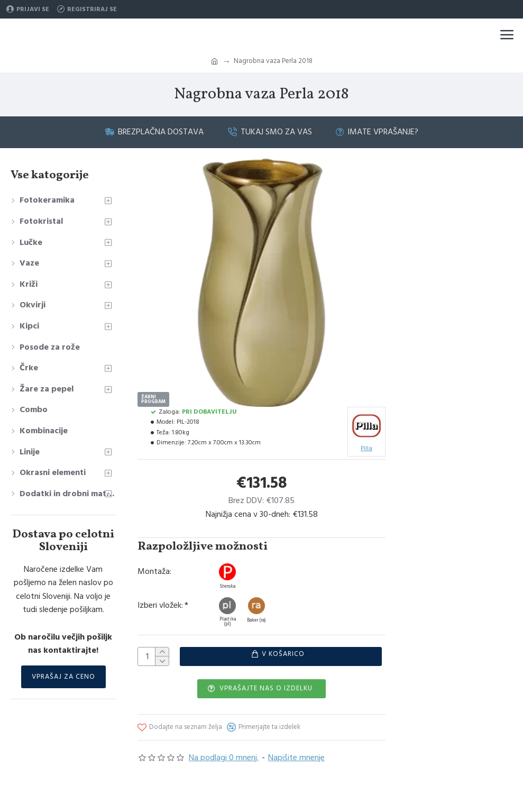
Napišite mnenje (296, 758)
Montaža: (154, 571)
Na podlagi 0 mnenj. (224, 758)
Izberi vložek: (160, 606)
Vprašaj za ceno (63, 677)
